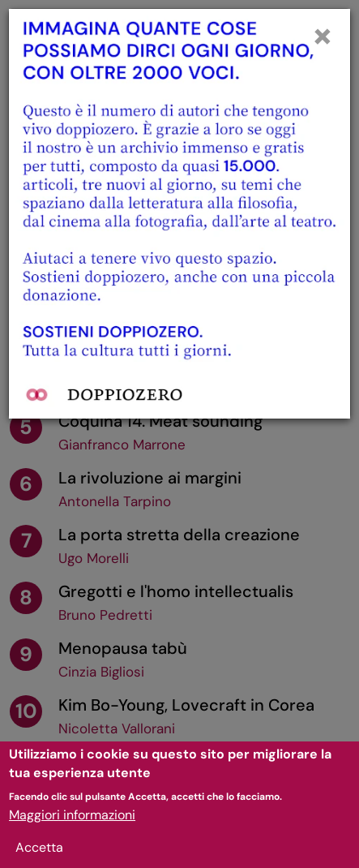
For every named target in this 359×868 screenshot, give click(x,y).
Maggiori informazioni (72, 824)
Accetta (39, 856)
